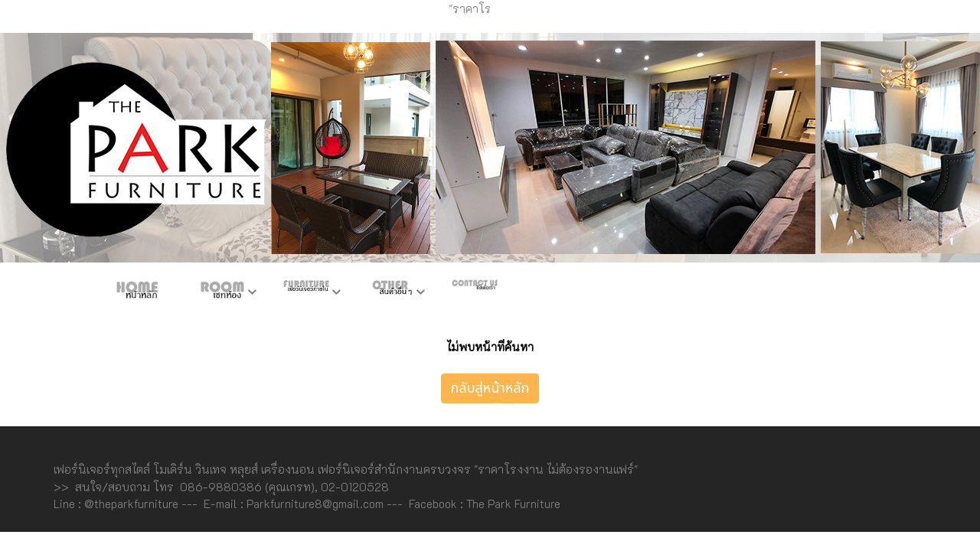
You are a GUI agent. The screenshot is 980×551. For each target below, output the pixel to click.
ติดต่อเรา (475, 293)
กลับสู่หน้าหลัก (490, 388)
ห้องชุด (222, 293)
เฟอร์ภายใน (306, 293)
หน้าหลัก (138, 293)
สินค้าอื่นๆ (390, 293)
